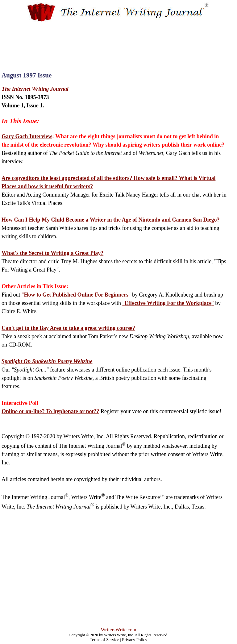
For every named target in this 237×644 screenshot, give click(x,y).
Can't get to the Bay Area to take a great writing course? (68, 328)
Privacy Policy (135, 640)
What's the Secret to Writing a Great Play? (52, 253)
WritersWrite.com (119, 630)
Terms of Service (104, 640)
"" (76, 295)
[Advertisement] (119, 41)
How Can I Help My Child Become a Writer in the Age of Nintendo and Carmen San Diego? (111, 220)
